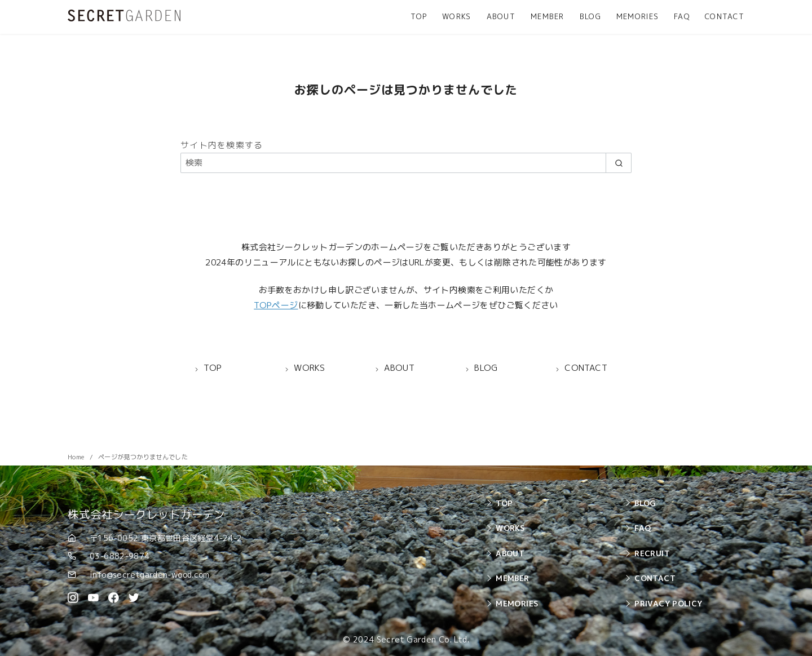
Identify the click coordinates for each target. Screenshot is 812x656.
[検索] (406, 163)
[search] (619, 163)
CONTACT (725, 16)
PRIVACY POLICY (668, 603)
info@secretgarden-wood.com (150, 575)
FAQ (682, 16)
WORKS (456, 16)
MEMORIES (637, 16)
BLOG (590, 16)
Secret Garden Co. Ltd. (423, 640)
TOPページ (276, 305)
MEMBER (548, 16)
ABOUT (501, 16)
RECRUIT (652, 553)
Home (77, 457)
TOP (419, 16)
